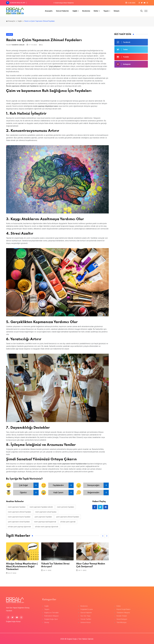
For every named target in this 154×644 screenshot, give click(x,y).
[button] (103, 536)
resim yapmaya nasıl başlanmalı (45, 522)
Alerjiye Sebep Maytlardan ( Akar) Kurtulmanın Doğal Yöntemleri (22, 567)
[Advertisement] (131, 86)
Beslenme (86, 11)
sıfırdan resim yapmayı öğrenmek (47, 527)
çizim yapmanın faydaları (43, 517)
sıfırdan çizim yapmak (68, 522)
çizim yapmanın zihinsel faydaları (68, 517)
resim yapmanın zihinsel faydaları (19, 512)
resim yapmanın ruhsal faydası (46, 512)
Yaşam (106, 11)
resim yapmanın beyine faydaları (19, 517)
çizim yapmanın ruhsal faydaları (19, 522)
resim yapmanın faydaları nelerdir (41, 507)
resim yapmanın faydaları (17, 507)
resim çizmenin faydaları (66, 507)
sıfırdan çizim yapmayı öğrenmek (19, 527)
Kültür (96, 11)
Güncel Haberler (62, 11)
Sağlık (75, 11)
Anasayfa (49, 11)
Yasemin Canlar (18, 45)
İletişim (117, 11)
